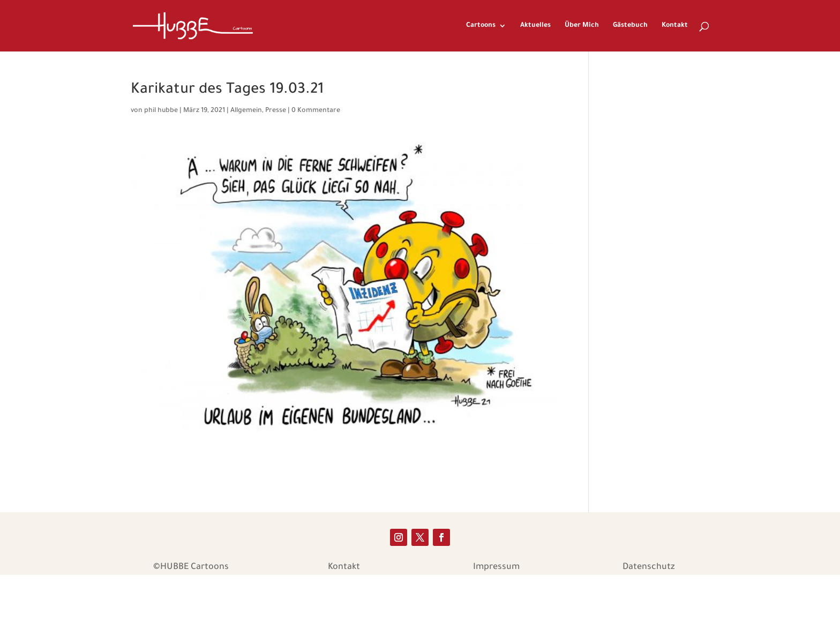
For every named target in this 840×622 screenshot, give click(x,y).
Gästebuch (630, 26)
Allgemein (246, 111)
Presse (276, 111)
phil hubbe (161, 111)
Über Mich (582, 26)
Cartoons (481, 26)
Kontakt (675, 26)
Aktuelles (535, 26)
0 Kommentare (316, 111)
